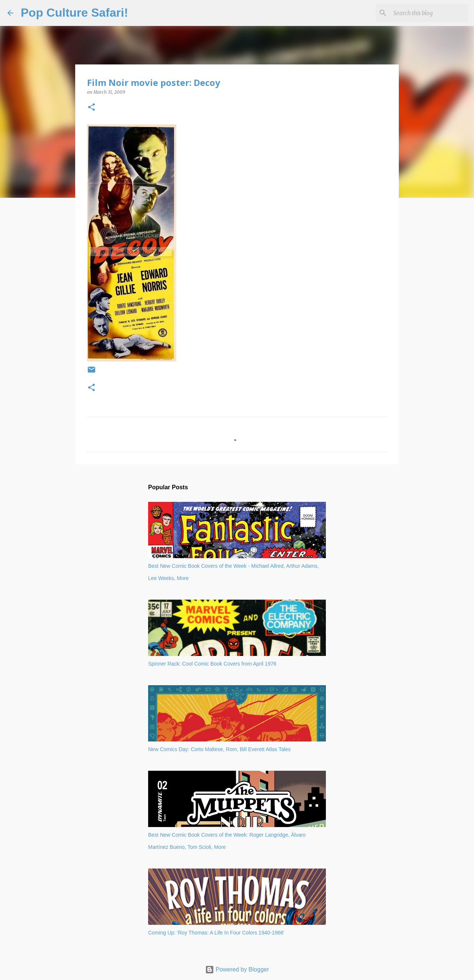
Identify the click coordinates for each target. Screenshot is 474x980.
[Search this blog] (429, 13)
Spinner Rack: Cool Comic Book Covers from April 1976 (212, 664)
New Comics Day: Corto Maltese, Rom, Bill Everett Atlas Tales (219, 749)
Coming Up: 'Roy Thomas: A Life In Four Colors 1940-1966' (216, 933)
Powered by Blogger (237, 969)
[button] (91, 108)
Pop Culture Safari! (74, 13)
